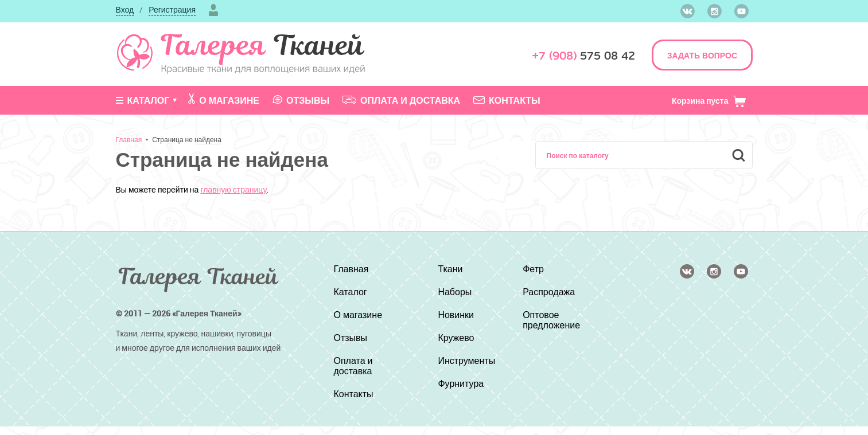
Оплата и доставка (401, 100)
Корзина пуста (709, 101)
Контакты (507, 100)
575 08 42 (583, 56)
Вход (125, 9)
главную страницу (233, 189)
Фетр (533, 269)
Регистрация (172, 9)
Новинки (456, 315)
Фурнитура (461, 383)
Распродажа (549, 292)
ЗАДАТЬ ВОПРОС (702, 55)
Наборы (455, 292)
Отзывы (301, 100)
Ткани (450, 269)
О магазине (224, 100)
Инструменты (466, 360)
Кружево (456, 338)
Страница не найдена (187, 139)
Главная (129, 139)
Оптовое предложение (551, 320)
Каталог (143, 100)
